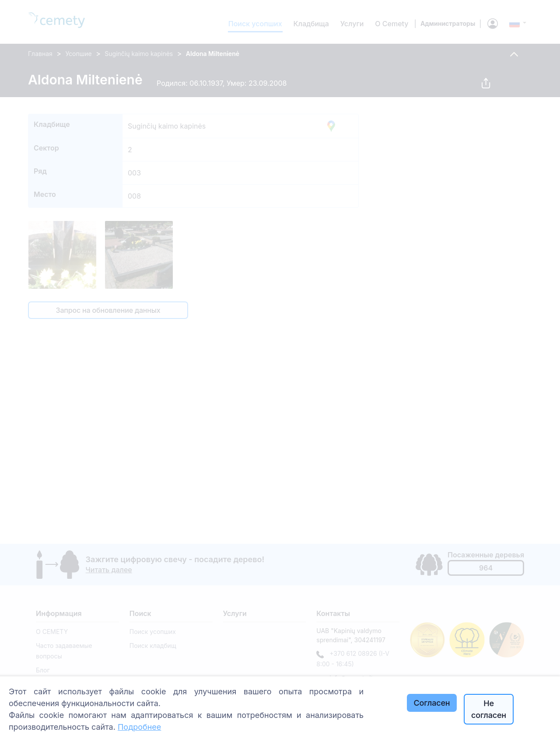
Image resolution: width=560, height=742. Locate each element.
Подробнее (139, 727)
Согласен (432, 703)
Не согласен (489, 709)
